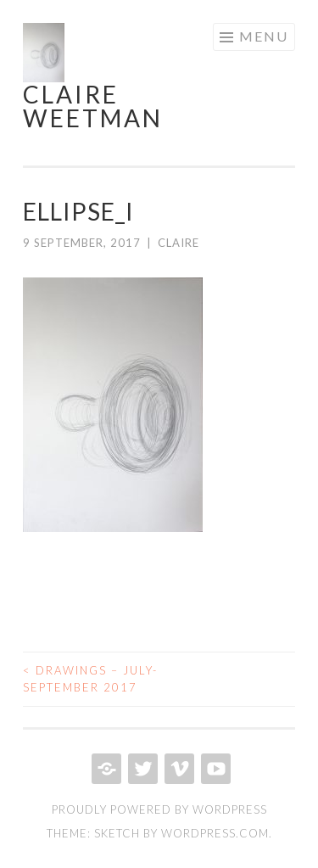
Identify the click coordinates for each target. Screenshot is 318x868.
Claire (179, 243)
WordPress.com (215, 833)
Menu (264, 36)
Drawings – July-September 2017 (90, 679)
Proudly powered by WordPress (159, 809)
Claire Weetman (93, 106)
